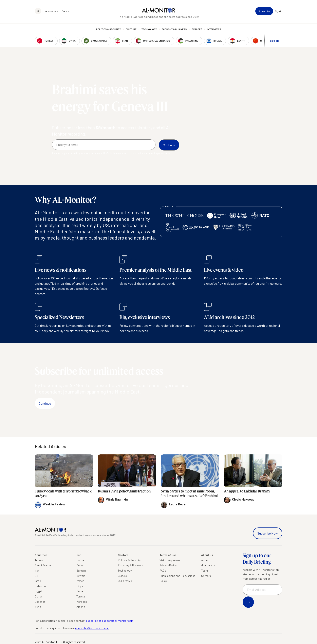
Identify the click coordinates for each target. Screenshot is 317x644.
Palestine (41, 586)
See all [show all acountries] (274, 41)
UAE (37, 576)
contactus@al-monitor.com (92, 628)
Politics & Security (108, 29)
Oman (80, 565)
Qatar (38, 596)
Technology (149, 29)
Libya (80, 586)
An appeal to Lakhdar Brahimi (247, 491)
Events (65, 11)
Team (204, 570)
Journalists (208, 565)
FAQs (163, 570)
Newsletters (51, 11)
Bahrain (81, 570)
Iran (37, 570)
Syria (38, 607)
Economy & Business (174, 29)
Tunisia (81, 596)
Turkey (39, 560)
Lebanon (40, 602)
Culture (131, 29)
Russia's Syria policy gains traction (124, 491)
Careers (206, 576)
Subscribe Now (268, 533)
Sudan (80, 591)
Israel (38, 581)
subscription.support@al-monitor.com (110, 621)
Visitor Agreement (171, 560)
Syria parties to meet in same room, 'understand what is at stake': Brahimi (189, 493)
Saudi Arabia (43, 565)
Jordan (81, 560)
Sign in (278, 11)
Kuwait (81, 576)
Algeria (81, 607)
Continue (45, 403)
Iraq (79, 555)
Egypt (38, 591)
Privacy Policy (168, 565)
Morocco (82, 602)
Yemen (80, 581)
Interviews (214, 29)
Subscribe (264, 11)
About (205, 560)
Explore (197, 29)
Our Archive (125, 581)
